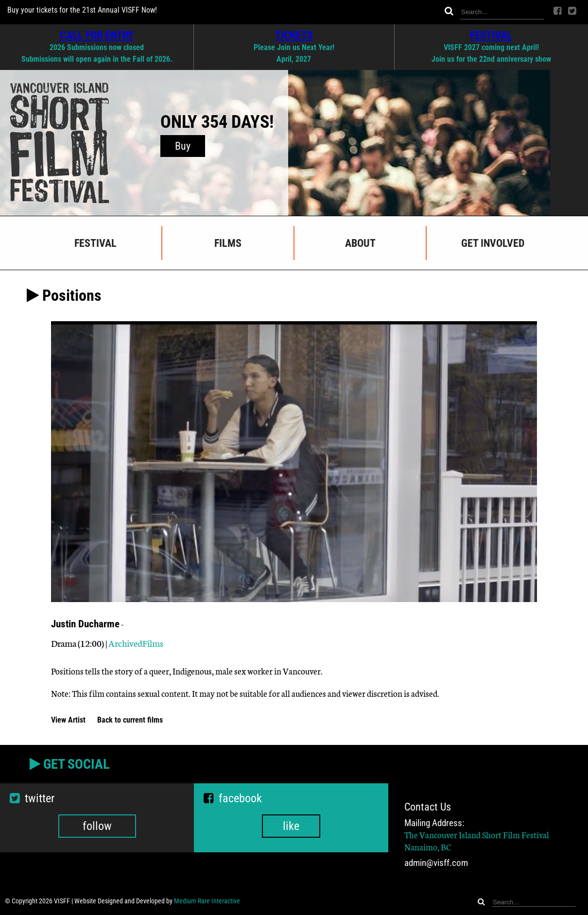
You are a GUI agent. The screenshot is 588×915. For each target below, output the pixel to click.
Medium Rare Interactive (207, 901)
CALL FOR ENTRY (97, 35)
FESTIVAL (491, 35)
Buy (183, 146)
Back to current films (130, 720)
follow (97, 826)
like (291, 826)
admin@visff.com (436, 863)
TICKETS (294, 35)
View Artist (69, 720)
